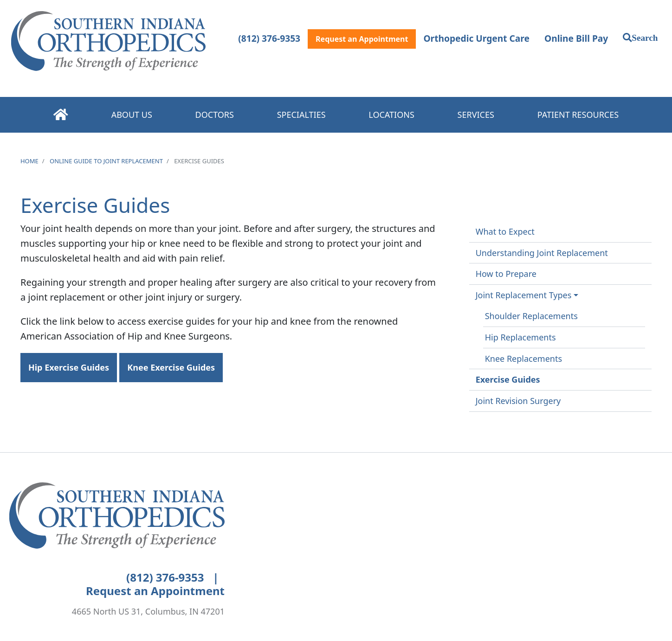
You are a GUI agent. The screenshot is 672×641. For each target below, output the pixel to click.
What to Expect (505, 231)
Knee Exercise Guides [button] (171, 367)
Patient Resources (578, 115)
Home (61, 115)
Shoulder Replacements (531, 316)
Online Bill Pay (576, 38)
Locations (391, 115)
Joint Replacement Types (524, 295)
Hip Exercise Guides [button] (69, 367)
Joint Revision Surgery (518, 401)
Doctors (215, 115)
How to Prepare (506, 274)
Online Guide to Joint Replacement (106, 161)
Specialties (301, 115)
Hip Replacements (520, 337)
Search (645, 37)
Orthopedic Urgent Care (476, 38)
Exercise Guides (508, 379)
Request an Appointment (362, 39)
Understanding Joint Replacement (542, 253)
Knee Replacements (523, 359)
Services (476, 115)
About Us (132, 115)
